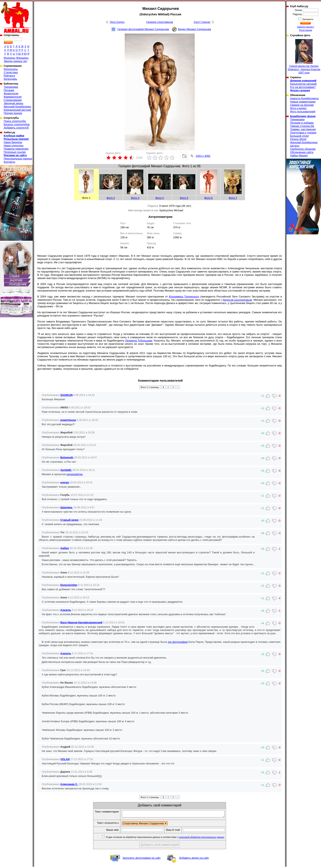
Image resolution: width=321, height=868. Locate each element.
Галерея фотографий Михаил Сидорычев (143, 29)
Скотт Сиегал (202, 22)
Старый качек (69, 520)
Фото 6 (209, 198)
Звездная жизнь (14, 103)
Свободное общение (303, 149)
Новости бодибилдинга (304, 98)
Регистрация (306, 30)
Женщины (22, 58)
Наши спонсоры (14, 145)
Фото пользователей (303, 111)
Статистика (11, 72)
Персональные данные (18, 159)
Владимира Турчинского (184, 297)
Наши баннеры (13, 142)
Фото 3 (135, 198)
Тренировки (11, 87)
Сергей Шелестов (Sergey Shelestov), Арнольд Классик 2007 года (304, 57)
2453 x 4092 (203, 156)
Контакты (9, 162)
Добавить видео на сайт (194, 859)
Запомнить (308, 19)
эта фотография (178, 642)
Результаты (11, 69)
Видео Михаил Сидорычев (195, 29)
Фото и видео (298, 108)
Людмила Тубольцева (139, 341)
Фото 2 (111, 198)
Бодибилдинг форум (303, 116)
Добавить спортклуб (16, 128)
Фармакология (13, 97)
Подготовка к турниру (303, 133)
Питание (9, 90)
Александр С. (69, 784)
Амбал (65, 548)
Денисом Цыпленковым (237, 300)
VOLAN (65, 759)
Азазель (66, 610)
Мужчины (10, 58)
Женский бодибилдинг (18, 107)
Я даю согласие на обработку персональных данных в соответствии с (171, 838)
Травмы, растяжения (303, 129)
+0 (262, 483)
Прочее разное (13, 113)
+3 (262, 654)
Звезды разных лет (15, 61)
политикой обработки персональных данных (208, 838)
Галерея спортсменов (160, 22)
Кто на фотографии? (303, 87)
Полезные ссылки (15, 152)
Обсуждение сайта (302, 152)
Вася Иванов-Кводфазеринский (81, 622)
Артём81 (66, 470)
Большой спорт (300, 136)
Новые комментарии (303, 102)
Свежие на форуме (302, 105)
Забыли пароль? (306, 27)
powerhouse (68, 420)
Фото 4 (160, 198)
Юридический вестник (17, 110)
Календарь (10, 79)
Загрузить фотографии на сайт (142, 859)
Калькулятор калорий (303, 84)
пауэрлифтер (74, 474)
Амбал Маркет (299, 155)
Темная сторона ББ (302, 126)
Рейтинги (9, 76)
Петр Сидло (117, 22)
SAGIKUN (67, 395)
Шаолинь (67, 507)
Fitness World (298, 139)
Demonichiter (69, 585)
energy (65, 482)
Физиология (11, 93)
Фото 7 (233, 198)
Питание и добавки (302, 123)
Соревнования (13, 100)
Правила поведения (16, 149)
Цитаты (295, 146)
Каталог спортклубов (17, 124)
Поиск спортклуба (15, 121)
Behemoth (67, 457)
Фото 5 (184, 198)
